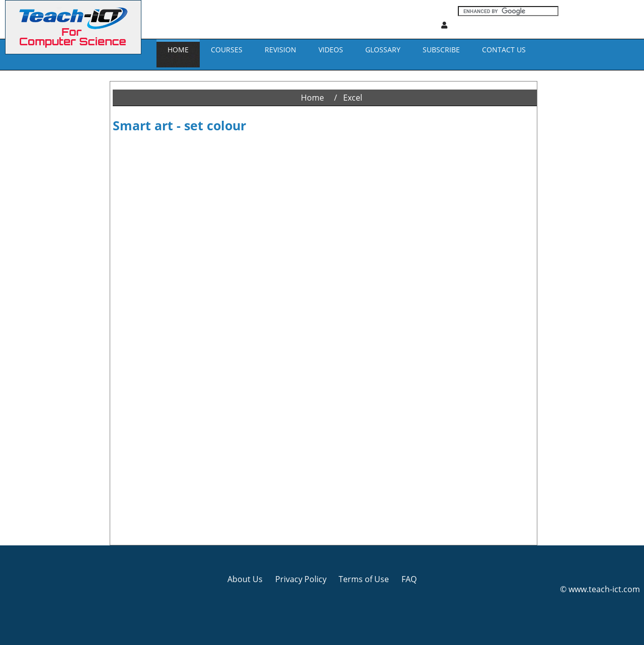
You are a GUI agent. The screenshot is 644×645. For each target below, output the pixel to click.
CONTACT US (504, 50)
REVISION (280, 50)
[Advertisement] (43, 221)
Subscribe (441, 50)
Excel (353, 98)
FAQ (409, 579)
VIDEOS (331, 50)
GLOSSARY (383, 50)
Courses (227, 50)
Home (178, 50)
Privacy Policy (301, 579)
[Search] (508, 11)
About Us (245, 579)
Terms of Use (364, 579)
